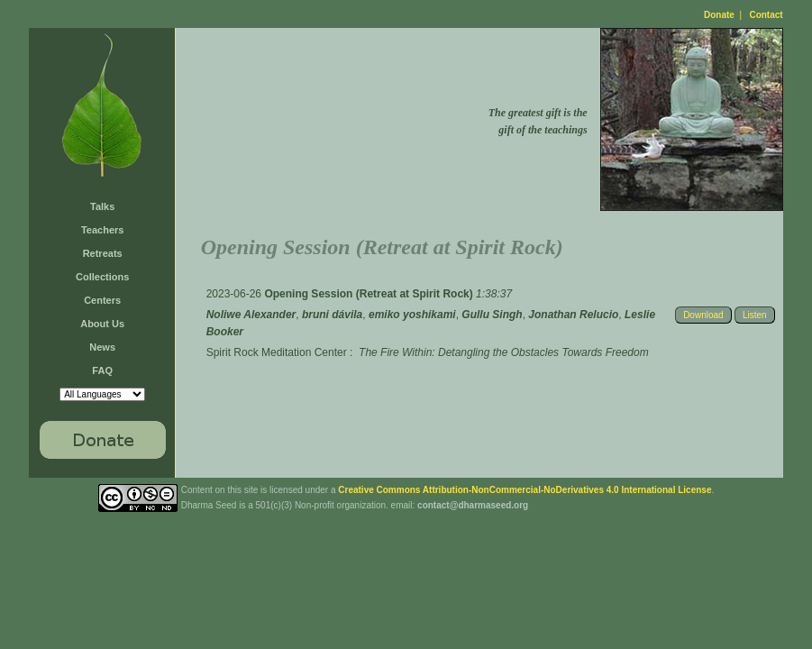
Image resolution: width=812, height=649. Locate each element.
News (102, 347)
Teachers (103, 230)
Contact (766, 15)
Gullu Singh (492, 315)
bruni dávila (332, 315)
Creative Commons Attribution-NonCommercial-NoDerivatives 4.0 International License (525, 490)
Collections (102, 277)
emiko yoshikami (412, 315)
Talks (102, 206)
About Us (102, 324)
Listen (755, 315)
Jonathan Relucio (573, 315)
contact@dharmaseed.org (473, 505)
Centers (102, 300)
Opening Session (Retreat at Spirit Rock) (370, 294)
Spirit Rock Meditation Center (277, 352)
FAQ (102, 370)
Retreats (103, 253)
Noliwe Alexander (251, 315)
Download (703, 315)
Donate (719, 15)
